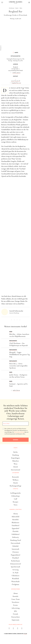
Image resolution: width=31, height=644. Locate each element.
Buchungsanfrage (16, 486)
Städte (15, 448)
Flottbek (15, 531)
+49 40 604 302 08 (15, 81)
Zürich (16, 467)
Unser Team (15, 599)
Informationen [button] (16, 589)
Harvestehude (16, 543)
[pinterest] (18, 629)
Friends (16, 614)
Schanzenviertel (16, 564)
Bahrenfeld (16, 517)
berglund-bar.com (16, 83)
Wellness (15, 480)
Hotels (15, 483)
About (15, 593)
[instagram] (13, 629)
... (15, 79)
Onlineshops (15, 496)
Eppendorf (15, 528)
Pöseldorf (16, 558)
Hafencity (15, 537)
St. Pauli (16, 573)
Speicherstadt (15, 567)
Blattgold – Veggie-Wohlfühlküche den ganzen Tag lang (19, 355)
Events (15, 605)
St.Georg (15, 570)
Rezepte (15, 502)
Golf (15, 499)
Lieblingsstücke (15, 493)
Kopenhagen (16, 458)
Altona (15, 514)
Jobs (15, 611)
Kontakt (16, 596)
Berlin (15, 452)
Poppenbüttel (16, 555)
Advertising (15, 608)
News (15, 505)
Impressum (15, 620)
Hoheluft (15, 546)
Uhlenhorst (15, 576)
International (15, 470)
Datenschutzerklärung (19, 432)
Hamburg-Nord (16, 540)
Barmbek (15, 520)
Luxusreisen (16, 473)
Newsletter (16, 602)
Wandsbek (15, 579)
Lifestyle (16, 489)
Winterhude (15, 581)
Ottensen (15, 552)
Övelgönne (15, 584)
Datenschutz (15, 617)
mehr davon (16, 390)
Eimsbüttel (16, 525)
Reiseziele (15, 477)
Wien (16, 464)
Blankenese (15, 522)
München (16, 461)
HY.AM (25, 634)
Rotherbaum (15, 561)
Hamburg (15, 455)
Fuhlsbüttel (16, 534)
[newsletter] (22, 629)
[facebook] (9, 629)
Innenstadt (15, 549)
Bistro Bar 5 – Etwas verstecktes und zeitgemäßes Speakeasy (18, 366)
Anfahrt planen (16, 73)
